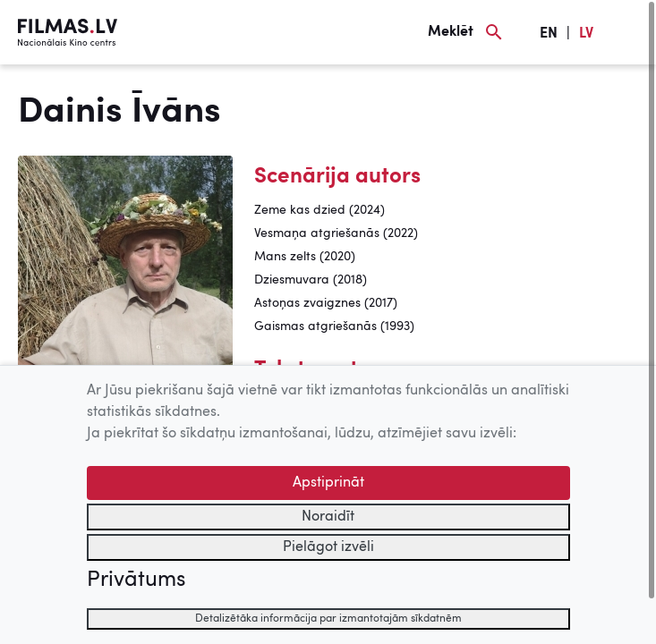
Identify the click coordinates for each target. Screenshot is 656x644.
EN (549, 34)
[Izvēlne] (629, 32)
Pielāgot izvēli (328, 547)
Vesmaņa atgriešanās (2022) (336, 233)
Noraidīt (328, 517)
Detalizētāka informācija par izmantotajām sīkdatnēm (328, 619)
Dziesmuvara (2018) (311, 280)
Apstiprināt (328, 483)
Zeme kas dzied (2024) (319, 210)
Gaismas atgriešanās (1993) (334, 326)
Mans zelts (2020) (305, 257)
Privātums (136, 580)
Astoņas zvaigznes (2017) (326, 303)
